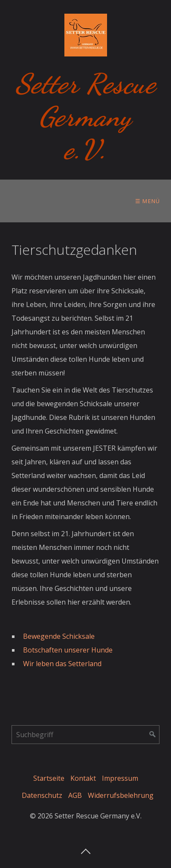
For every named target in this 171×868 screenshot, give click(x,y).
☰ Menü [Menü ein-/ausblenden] (148, 201)
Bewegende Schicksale (59, 636)
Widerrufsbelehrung (121, 795)
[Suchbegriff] (85, 735)
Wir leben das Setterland (63, 664)
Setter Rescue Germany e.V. (86, 117)
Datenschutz (42, 795)
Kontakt (83, 778)
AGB (75, 795)
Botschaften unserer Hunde (68, 650)
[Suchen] (153, 735)
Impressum (120, 778)
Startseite (49, 778)
